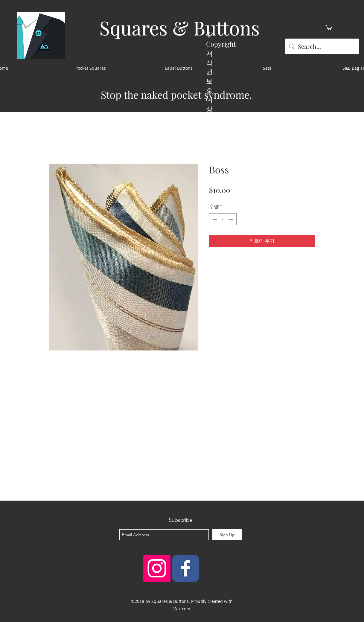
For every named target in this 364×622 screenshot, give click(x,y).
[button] (329, 27)
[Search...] (322, 46)
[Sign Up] (227, 535)
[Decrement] (214, 219)
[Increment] (232, 219)
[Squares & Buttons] (186, 568)
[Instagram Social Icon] (157, 568)
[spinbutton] (223, 219)
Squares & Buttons (179, 27)
